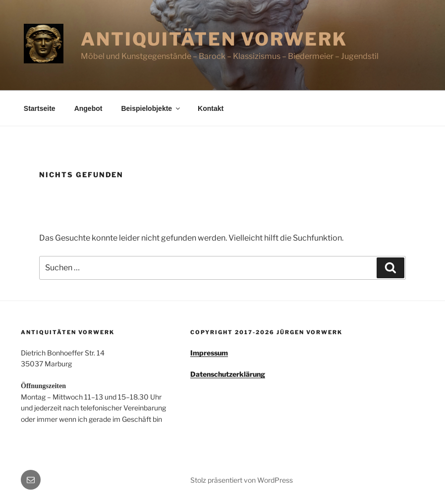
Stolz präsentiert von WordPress (242, 480)
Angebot (88, 108)
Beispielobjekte (151, 108)
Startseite (40, 108)
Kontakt (211, 108)
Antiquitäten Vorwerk (214, 39)
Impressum (209, 353)
